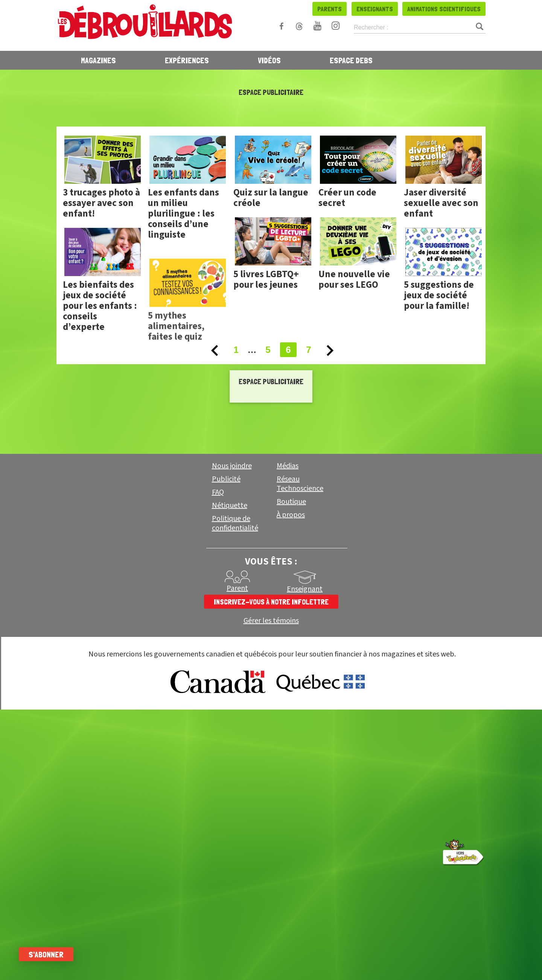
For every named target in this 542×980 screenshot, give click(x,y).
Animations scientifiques (444, 9)
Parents (330, 9)
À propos (291, 515)
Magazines (98, 60)
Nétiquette (230, 505)
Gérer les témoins (271, 621)
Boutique (291, 502)
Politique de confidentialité (235, 523)
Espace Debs (351, 60)
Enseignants (375, 9)
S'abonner (46, 954)
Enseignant (305, 589)
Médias (288, 466)
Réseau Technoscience (300, 484)
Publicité (226, 479)
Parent (237, 588)
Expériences (187, 60)
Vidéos (269, 60)
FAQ (218, 492)
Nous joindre (232, 466)
